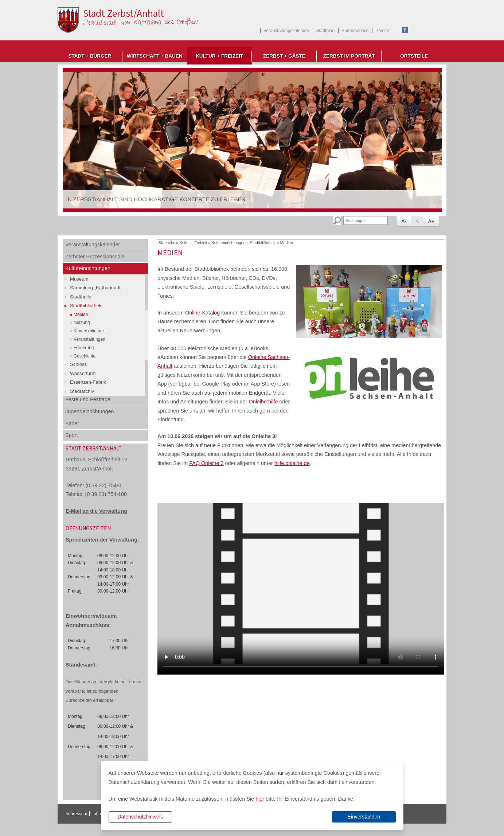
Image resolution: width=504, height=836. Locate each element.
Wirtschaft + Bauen (155, 56)
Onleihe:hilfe (263, 402)
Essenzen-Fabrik (88, 382)
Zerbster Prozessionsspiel (95, 257)
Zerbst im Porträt (349, 56)
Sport (71, 435)
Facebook (405, 30)
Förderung (84, 348)
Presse (382, 31)
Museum (79, 279)
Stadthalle (81, 297)
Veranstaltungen (89, 339)
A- (404, 221)
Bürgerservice (355, 31)
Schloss (78, 364)
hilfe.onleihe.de (292, 463)
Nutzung (82, 323)
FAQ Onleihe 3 (206, 463)
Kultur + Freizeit (219, 56)
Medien (81, 315)
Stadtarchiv (82, 391)
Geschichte (85, 356)
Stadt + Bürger (90, 56)
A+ (431, 221)
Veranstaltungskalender (286, 31)
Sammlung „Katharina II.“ (97, 288)
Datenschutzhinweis (140, 817)
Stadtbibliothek (86, 306)
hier (260, 799)
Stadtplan (325, 31)
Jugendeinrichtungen (90, 411)
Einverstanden (364, 817)
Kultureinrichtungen (88, 268)
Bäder (72, 423)
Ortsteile (414, 56)
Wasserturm (83, 373)
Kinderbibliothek (89, 331)
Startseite (167, 243)
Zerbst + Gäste (284, 56)
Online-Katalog (202, 313)
